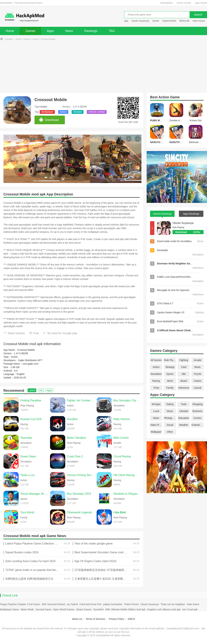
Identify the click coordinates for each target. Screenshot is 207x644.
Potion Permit (131, 604)
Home (10, 31)
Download (49, 120)
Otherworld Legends (79, 512)
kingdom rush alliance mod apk (164, 609)
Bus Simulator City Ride (127, 400)
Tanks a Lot (27, 475)
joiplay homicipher (113, 604)
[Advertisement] (103, 67)
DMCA (131, 619)
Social (170, 425)
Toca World (27, 512)
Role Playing (170, 360)
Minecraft (184, 21)
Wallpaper (156, 432)
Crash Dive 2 (75, 456)
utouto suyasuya (140, 21)
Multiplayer (47, 112)
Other (170, 432)
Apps (50, 31)
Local (156, 411)
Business (198, 411)
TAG (112, 31)
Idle (184, 374)
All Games (156, 360)
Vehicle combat (97, 112)
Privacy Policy (116, 619)
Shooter (78, 112)
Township (26, 438)
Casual (198, 388)
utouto (156, 21)
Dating (170, 404)
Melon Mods (27, 609)
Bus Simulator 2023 (79, 494)
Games (30, 31)
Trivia (156, 388)
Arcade (198, 360)
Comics (198, 418)
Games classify (184, 3)
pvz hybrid (72, 604)
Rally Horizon (122, 419)
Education (184, 418)
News (69, 31)
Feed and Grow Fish (90, 604)
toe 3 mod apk (190, 609)
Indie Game (193, 604)
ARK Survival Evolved (53, 604)
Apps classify (201, 3)
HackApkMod (166, 3)
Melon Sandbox (77, 438)
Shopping (197, 404)
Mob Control (121, 438)
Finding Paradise (31, 400)
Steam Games (84, 609)
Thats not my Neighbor (173, 604)
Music (198, 367)
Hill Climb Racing (124, 475)
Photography (170, 418)
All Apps (156, 404)
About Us (77, 619)
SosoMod (98, 609)
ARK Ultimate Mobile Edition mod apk (125, 609)
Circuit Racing (122, 456)
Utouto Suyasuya (183, 223)
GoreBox (72, 419)
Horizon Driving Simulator (81, 475)
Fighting (184, 360)
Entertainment (198, 425)
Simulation (156, 374)
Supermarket (169, 21)
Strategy (170, 367)
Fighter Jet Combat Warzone (81, 400)
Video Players (156, 425)
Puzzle (198, 374)
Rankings (91, 31)
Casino (198, 381)
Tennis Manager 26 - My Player (34, 494)
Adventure (184, 388)
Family (170, 388)
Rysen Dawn (28, 456)
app (126, 21)
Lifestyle (184, 411)
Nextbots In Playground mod (127, 494)
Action (35, 39)
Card (184, 367)
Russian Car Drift (31, 419)
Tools (184, 404)
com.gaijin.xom (30, 364)
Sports (170, 374)
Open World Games (64, 609)
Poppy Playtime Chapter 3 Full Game (20, 604)
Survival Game (43, 609)
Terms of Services (95, 619)
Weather (184, 425)
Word (170, 381)
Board (184, 381)
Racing (156, 381)
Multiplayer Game (9, 609)
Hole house (199, 21)
